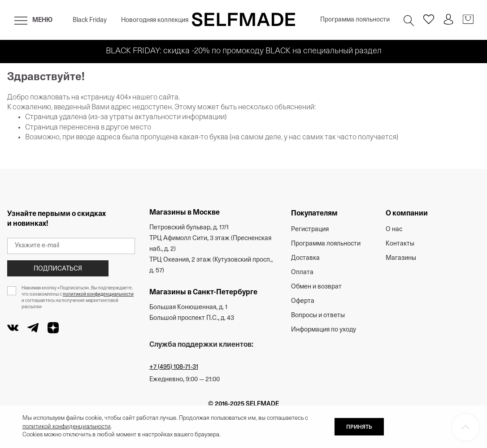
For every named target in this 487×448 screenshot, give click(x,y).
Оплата (302, 273)
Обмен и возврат (316, 287)
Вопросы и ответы (318, 316)
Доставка (305, 258)
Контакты (400, 244)
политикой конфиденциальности (98, 295)
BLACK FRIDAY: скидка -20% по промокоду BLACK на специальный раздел (244, 51)
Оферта (303, 301)
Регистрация (310, 230)
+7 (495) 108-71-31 (174, 367)
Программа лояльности (355, 20)
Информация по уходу (324, 330)
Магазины (401, 258)
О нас (394, 230)
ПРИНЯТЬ (359, 427)
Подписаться (58, 269)
